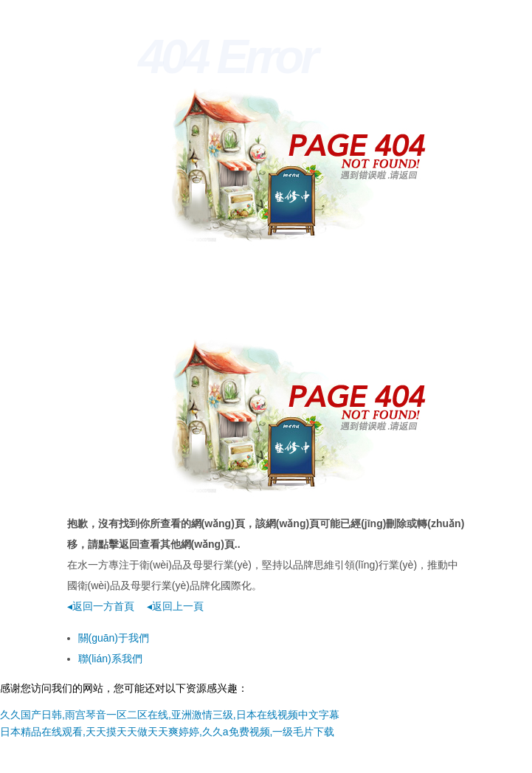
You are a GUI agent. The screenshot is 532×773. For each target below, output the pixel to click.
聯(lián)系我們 (110, 659)
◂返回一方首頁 (101, 606)
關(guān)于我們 (114, 638)
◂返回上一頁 (175, 606)
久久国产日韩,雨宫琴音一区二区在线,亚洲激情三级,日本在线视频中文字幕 (170, 715)
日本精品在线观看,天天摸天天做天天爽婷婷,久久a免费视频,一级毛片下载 (167, 732)
